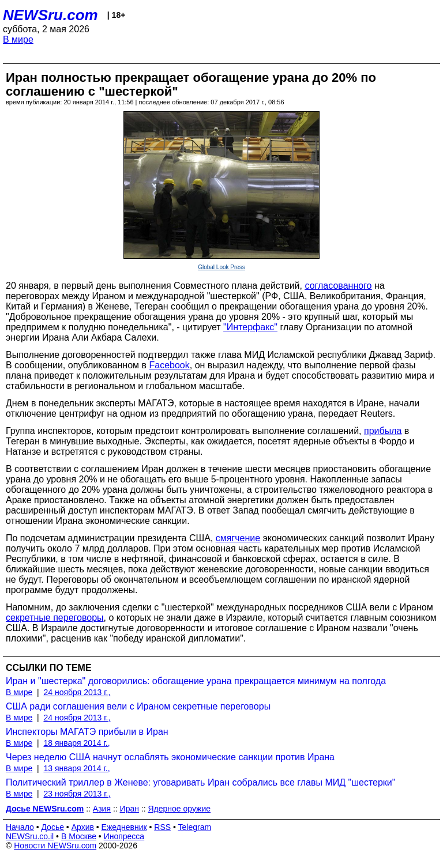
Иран (129, 809)
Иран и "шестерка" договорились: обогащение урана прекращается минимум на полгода (196, 681)
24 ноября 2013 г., (77, 692)
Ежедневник (124, 827)
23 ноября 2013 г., (77, 794)
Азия (102, 809)
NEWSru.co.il (30, 836)
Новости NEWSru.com (55, 846)
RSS (162, 827)
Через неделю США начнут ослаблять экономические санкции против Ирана (170, 757)
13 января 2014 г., (76, 768)
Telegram (195, 827)
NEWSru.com (50, 15)
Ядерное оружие (180, 809)
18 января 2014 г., (76, 743)
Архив (83, 827)
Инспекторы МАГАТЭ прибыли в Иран (87, 732)
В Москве (79, 836)
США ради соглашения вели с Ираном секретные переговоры (138, 706)
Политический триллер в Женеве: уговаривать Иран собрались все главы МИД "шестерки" (200, 782)
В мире (18, 39)
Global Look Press (221, 267)
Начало (20, 827)
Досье (52, 827)
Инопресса (124, 836)
